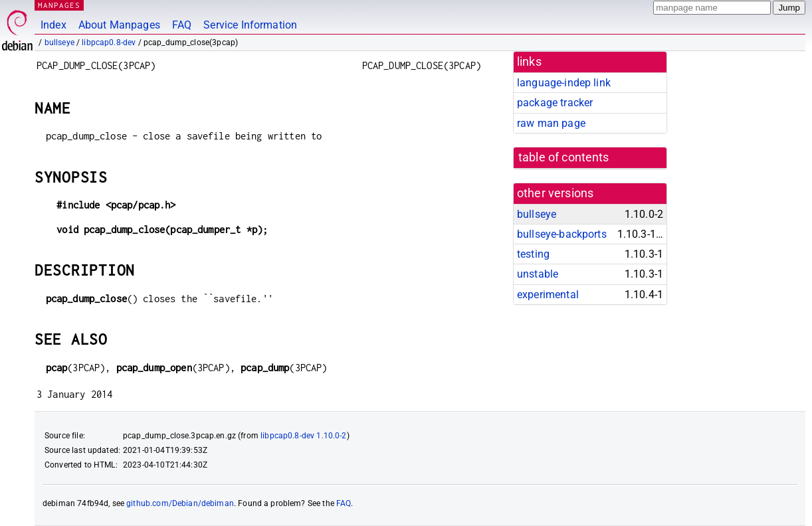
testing (533, 254)
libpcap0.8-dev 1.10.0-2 (303, 436)
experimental (548, 295)
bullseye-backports (562, 234)
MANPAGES (59, 5)
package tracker (555, 103)
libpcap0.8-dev (109, 43)
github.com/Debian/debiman (180, 503)
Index (53, 25)
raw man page (551, 123)
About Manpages (119, 25)
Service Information (250, 25)
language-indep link (564, 83)
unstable (538, 274)
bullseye (59, 43)
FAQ (182, 25)
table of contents (564, 157)
